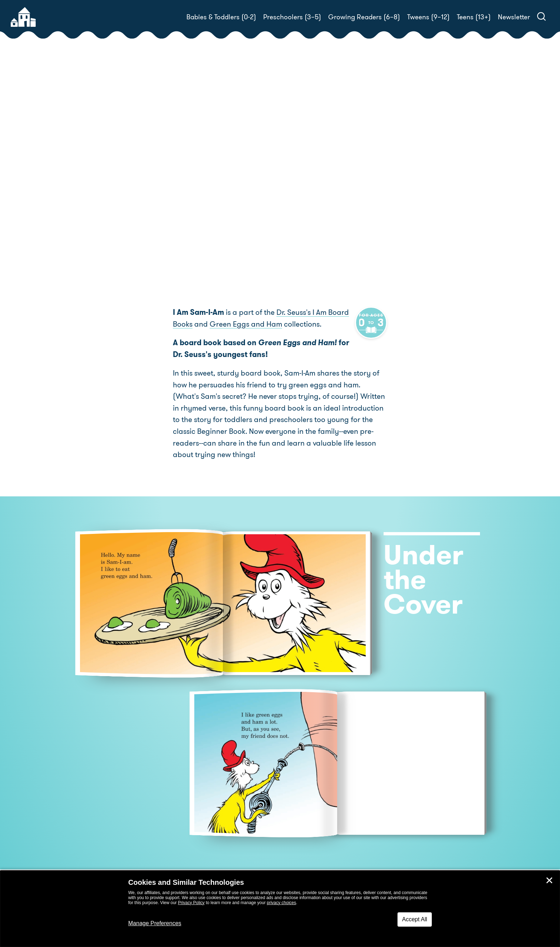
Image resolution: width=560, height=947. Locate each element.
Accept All (415, 919)
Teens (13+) (474, 17)
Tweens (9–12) (428, 17)
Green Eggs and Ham (246, 324)
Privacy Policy (191, 903)
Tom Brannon (418, 166)
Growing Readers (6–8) (364, 17)
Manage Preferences (155, 923)
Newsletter (514, 17)
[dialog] (280, 909)
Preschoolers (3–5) (292, 17)
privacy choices (281, 903)
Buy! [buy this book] (303, 191)
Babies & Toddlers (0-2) (221, 17)
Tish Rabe (325, 166)
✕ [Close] (549, 881)
